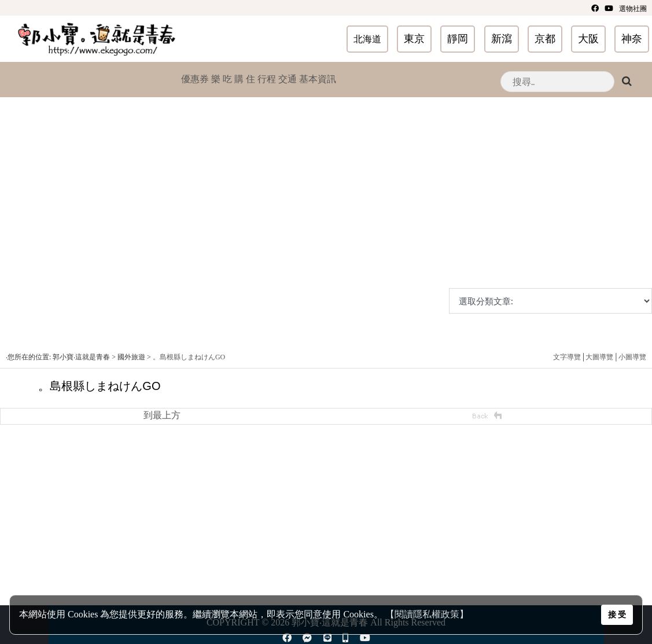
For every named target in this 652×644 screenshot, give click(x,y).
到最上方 (162, 415)
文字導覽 (567, 357)
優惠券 (195, 79)
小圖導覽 (632, 357)
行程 (267, 79)
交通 (288, 79)
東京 (414, 39)
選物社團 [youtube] (633, 9)
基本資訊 (318, 79)
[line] (327, 638)
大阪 (588, 39)
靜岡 (458, 39)
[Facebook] (595, 8)
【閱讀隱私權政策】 (427, 614)
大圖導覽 (599, 357)
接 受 (617, 614)
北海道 (367, 39)
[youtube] (609, 8)
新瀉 (502, 39)
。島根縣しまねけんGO (189, 357)
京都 (545, 39)
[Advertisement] (323, 207)
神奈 (632, 39)
